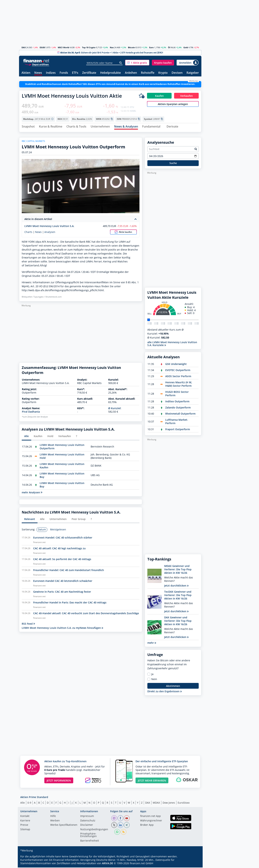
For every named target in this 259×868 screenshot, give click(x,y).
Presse (24, 826)
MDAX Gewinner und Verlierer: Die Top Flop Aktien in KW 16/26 (178, 570)
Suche (173, 164)
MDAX (156, 803)
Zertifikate (89, 73)
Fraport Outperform (178, 430)
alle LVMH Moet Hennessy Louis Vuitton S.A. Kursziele (172, 344)
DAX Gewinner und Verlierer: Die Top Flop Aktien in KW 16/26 (178, 621)
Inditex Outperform (177, 402)
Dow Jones (169, 803)
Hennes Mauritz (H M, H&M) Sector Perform (179, 385)
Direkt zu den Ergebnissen (165, 692)
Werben (55, 821)
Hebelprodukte (110, 73)
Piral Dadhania (31, 412)
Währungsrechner (151, 821)
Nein (154, 680)
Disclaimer (87, 826)
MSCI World (63, 47)
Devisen (177, 73)
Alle (23, 803)
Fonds (64, 73)
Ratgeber (193, 73)
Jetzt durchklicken (176, 586)
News (38, 73)
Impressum (87, 817)
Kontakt (25, 817)
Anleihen (131, 73)
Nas (112, 47)
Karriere (25, 821)
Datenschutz (88, 821)
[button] (137, 63)
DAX (24, 47)
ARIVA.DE (108, 864)
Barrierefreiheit (90, 841)
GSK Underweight (176, 364)
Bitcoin (131, 47)
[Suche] (121, 63)
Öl (169, 47)
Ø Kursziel (114, 409)
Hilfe (53, 817)
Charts (28, 233)
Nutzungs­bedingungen (94, 830)
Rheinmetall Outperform (180, 414)
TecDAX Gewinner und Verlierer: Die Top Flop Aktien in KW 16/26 (178, 596)
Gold (186, 47)
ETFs (75, 73)
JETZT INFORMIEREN (59, 781)
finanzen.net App (150, 817)
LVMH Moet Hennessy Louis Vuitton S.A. (49, 227)
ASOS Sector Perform (178, 377)
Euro (151, 47)
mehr (152, 643)
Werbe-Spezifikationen (64, 826)
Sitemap (25, 830)
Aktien (26, 73)
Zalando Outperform (178, 408)
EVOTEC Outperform (178, 371)
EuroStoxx (184, 803)
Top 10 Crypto (89, 47)
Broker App (147, 826)
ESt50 (42, 47)
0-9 (29, 803)
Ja (152, 675)
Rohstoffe (148, 73)
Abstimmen (173, 686)
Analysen (50, 233)
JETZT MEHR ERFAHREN (152, 781)
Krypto (163, 73)
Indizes (51, 73)
